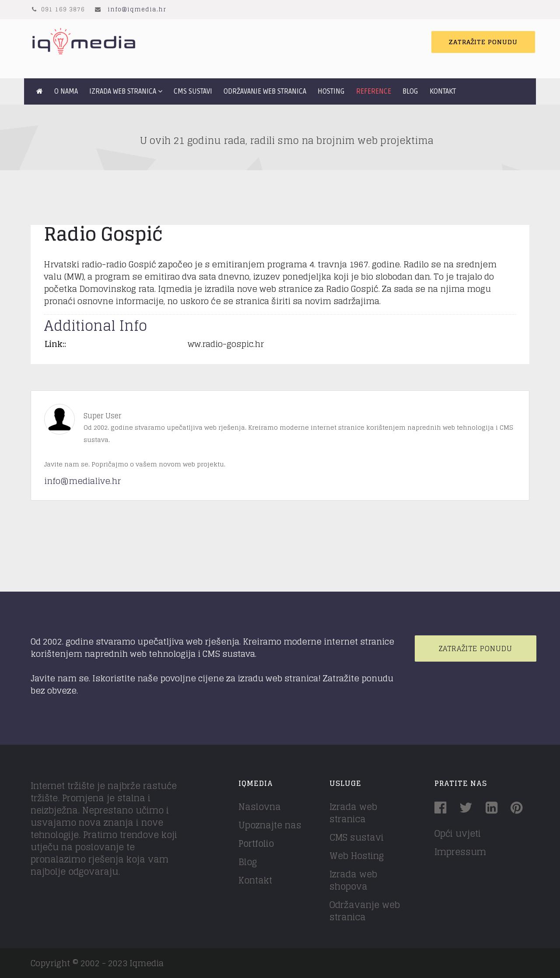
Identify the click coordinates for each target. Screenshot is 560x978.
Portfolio (256, 844)
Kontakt (443, 91)
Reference (374, 91)
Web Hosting (357, 856)
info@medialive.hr (82, 481)
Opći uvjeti (458, 834)
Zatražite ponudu (483, 42)
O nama (66, 91)
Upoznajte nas (270, 825)
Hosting (331, 91)
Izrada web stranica (123, 91)
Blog (410, 91)
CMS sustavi (193, 91)
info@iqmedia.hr (137, 9)
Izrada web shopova (353, 880)
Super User (102, 416)
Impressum (460, 852)
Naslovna (260, 807)
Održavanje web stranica (265, 91)
